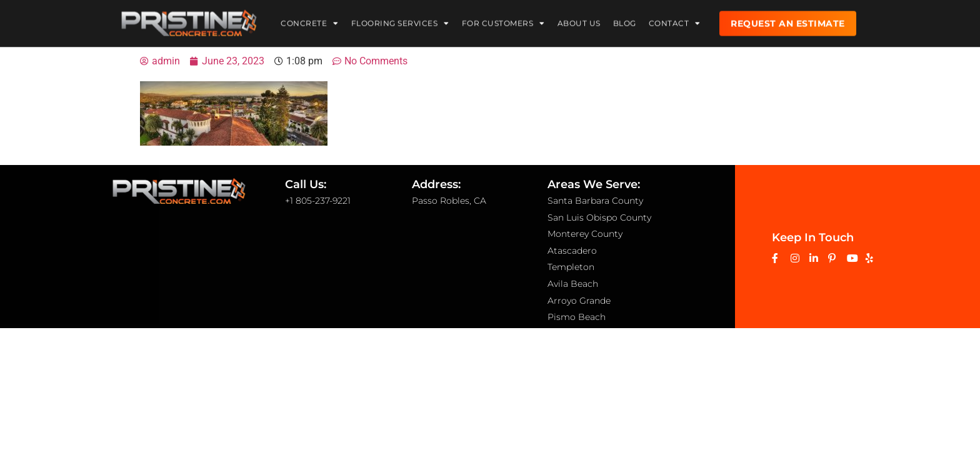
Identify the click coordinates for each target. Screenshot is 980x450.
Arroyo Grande (579, 301)
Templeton (571, 267)
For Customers (503, 22)
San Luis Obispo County (599, 217)
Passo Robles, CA (449, 201)
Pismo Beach (577, 317)
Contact (675, 22)
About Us (579, 22)
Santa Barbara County (595, 201)
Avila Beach (573, 284)
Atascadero (572, 251)
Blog (625, 22)
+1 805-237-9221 (318, 201)
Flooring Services (400, 22)
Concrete (310, 22)
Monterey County (585, 234)
